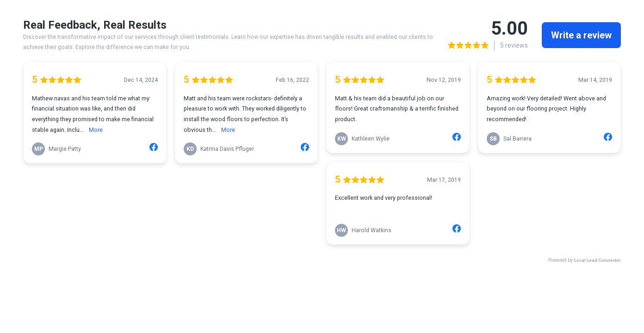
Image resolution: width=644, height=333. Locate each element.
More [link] (96, 130)
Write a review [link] (581, 35)
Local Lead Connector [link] (598, 260)
